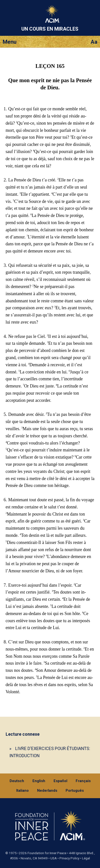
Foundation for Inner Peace (47, 853)
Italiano (22, 791)
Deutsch (17, 781)
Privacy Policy (69, 858)
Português (75, 791)
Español (60, 781)
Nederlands (47, 791)
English (39, 781)
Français (83, 781)
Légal (86, 858)
